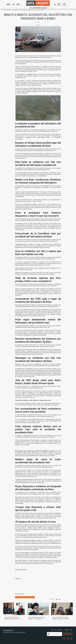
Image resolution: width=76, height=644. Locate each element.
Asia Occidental (19, 594)
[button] (55, 4)
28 (6, 605)
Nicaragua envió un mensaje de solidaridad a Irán (30, 364)
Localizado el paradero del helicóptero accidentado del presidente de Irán (38, 130)
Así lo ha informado (21, 419)
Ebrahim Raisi (19, 597)
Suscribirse (67, 634)
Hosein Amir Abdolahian (29, 597)
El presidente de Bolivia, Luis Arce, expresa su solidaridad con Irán (33, 257)
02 (30, 605)
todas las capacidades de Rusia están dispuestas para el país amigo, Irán (38, 326)
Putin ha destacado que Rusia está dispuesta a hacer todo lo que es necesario (37, 219)
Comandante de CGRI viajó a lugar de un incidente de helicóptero (33, 305)
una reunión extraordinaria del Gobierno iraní (34, 345)
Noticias (9, 10)
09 (54, 605)
